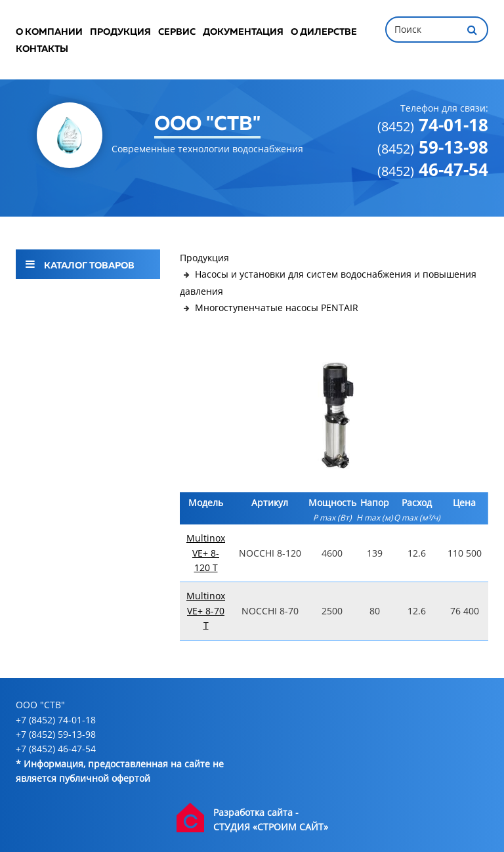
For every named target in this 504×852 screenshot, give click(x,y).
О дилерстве (324, 32)
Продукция (120, 32)
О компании (49, 32)
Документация (243, 32)
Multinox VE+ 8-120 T (206, 553)
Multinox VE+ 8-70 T (206, 610)
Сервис (177, 32)
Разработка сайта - (256, 812)
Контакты (42, 49)
